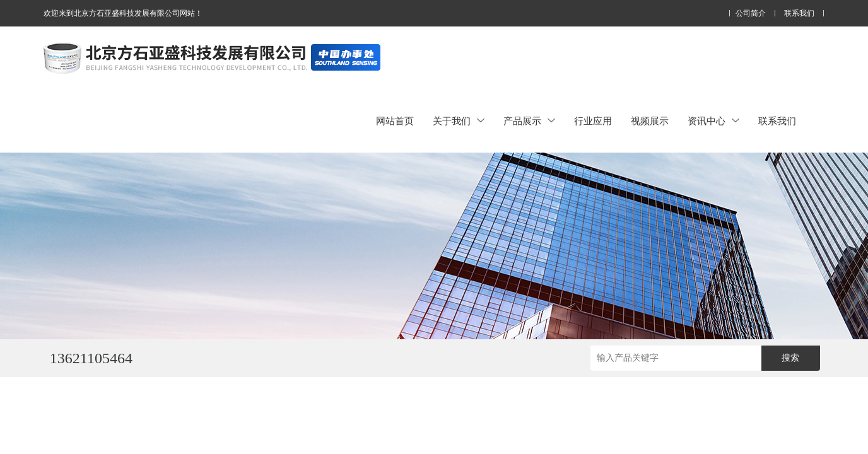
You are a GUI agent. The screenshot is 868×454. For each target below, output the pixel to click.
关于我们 (459, 121)
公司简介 (751, 14)
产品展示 (529, 121)
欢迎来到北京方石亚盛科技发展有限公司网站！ (123, 13)
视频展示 (650, 121)
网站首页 (395, 121)
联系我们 (799, 14)
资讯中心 (713, 121)
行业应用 (593, 121)
